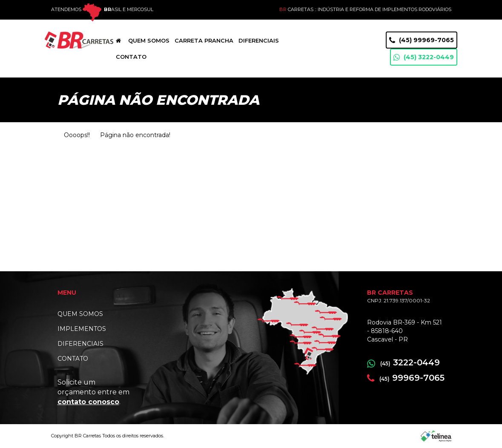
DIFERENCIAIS (80, 344)
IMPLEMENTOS (82, 329)
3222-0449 (403, 362)
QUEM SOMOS (80, 314)
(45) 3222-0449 (424, 57)
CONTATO (73, 359)
